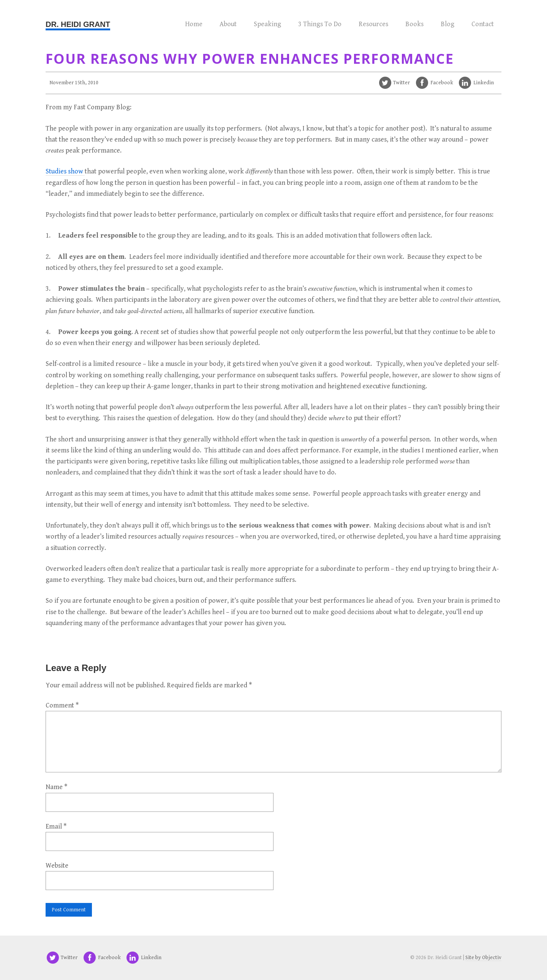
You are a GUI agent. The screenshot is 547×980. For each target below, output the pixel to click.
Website (57, 866)
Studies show (65, 171)
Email (56, 826)
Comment (62, 705)
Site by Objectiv (483, 958)
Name (56, 787)
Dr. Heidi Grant (78, 24)
